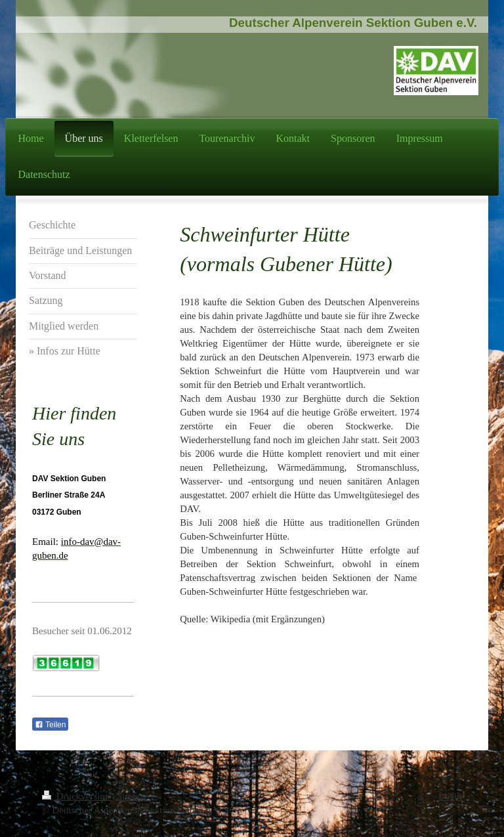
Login (450, 796)
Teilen (50, 725)
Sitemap (133, 796)
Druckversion (77, 796)
